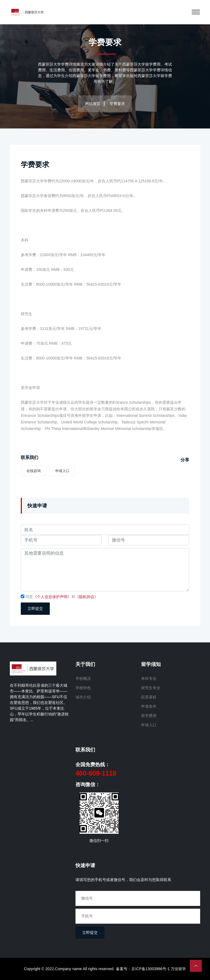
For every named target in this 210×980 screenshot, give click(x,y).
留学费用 (149, 716)
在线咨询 (34, 471)
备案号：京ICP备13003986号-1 (143, 969)
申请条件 (149, 706)
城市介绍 (83, 697)
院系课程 (149, 697)
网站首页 (93, 104)
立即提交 (35, 609)
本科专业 (149, 678)
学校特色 (83, 688)
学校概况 (83, 678)
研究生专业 (151, 688)
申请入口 (62, 471)
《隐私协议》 (87, 597)
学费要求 (36, 165)
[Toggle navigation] (196, 12)
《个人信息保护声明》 (52, 597)
